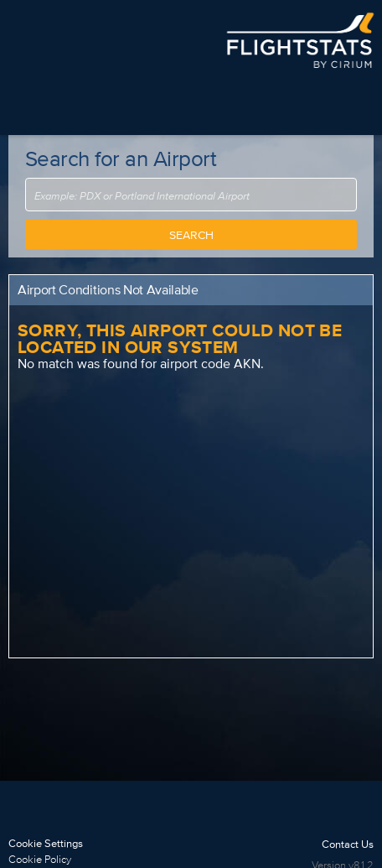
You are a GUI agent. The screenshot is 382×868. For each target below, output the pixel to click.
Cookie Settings (46, 843)
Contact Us (348, 844)
